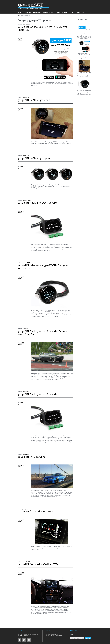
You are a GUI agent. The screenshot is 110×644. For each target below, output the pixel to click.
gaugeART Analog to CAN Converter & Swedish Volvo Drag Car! (44, 333)
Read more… (86, 39)
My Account (65, 12)
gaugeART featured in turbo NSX (36, 511)
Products (20, 12)
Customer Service (48, 12)
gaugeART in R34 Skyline (31, 457)
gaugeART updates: (84, 19)
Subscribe (88, 638)
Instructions (28, 12)
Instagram (24, 640)
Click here (48, 634)
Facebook (19, 640)
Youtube (29, 640)
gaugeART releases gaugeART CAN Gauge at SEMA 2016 (43, 267)
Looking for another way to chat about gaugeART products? (84, 34)
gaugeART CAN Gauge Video (34, 100)
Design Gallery (37, 12)
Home (19, 15)
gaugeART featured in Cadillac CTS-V (38, 564)
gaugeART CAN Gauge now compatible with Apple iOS (43, 28)
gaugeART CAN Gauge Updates (35, 158)
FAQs (58, 12)
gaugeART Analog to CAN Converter (38, 203)
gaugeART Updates (21, 39)
